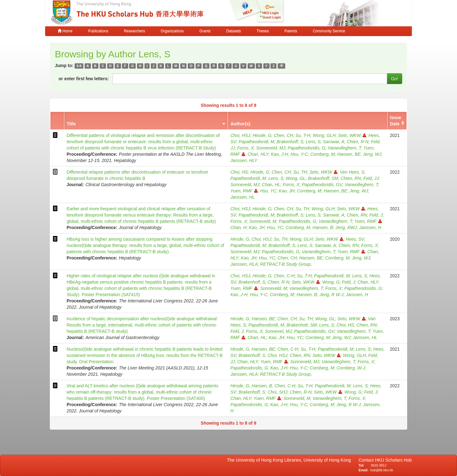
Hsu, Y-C (299, 154)
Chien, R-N (357, 142)
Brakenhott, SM (302, 325)
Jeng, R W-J (331, 295)
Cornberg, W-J (351, 368)
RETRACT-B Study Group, (286, 264)
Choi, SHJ (278, 392)
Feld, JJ (371, 178)
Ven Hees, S (352, 172)
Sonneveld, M (263, 221)
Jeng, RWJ (346, 228)
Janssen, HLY (244, 160)
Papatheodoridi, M (256, 142)
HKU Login (271, 13)
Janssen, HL (243, 197)
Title (71, 124)
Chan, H (238, 228)
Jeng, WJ (372, 154)
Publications (98, 31)
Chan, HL (271, 185)
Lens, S (313, 142)
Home (65, 31)
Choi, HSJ (240, 135)
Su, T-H (303, 135)
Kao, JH (287, 191)
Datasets (234, 31)
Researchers (134, 31)
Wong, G (331, 282)
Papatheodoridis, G (307, 148)
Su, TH (300, 172)
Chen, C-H (284, 276)
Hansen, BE (349, 154)
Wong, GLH (324, 135)
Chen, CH (283, 135)
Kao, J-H (279, 154)
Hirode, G (262, 135)
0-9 (79, 66)
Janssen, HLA (244, 264)
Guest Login (272, 17)
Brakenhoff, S (290, 142)
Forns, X (246, 148)
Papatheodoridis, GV (322, 185)
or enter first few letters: (84, 79)
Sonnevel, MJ (278, 331)
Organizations (172, 31)
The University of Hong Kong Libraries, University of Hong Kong (290, 460)
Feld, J (376, 215)
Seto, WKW (352, 135)
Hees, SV (355, 239)
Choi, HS (239, 172)
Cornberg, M (323, 154)
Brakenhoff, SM (323, 178)
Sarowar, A (334, 142)
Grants (205, 31)
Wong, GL (296, 178)
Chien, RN (351, 178)
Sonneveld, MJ (271, 148)
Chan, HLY (258, 154)
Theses (263, 31)
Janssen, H (370, 228)
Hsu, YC (268, 191)
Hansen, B (323, 228)
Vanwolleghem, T (344, 148)
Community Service (329, 31)
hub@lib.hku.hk (382, 470)
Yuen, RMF (244, 191)
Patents (291, 31)
